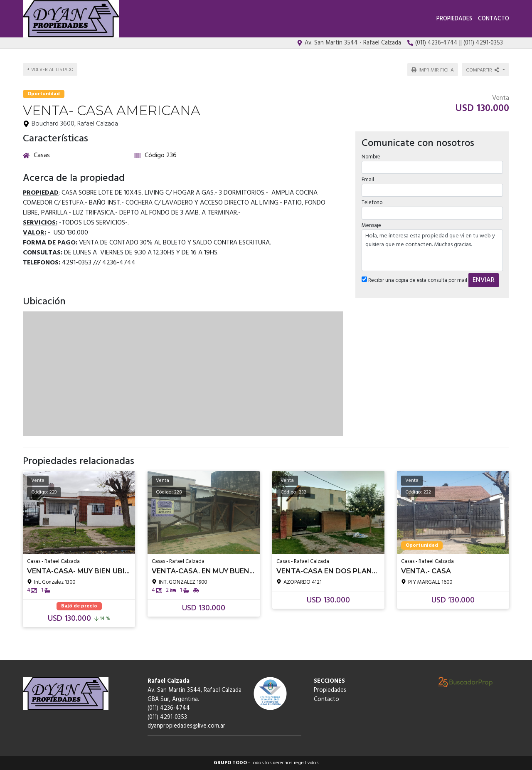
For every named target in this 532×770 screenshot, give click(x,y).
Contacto (494, 19)
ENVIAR (484, 280)
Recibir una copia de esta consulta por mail (414, 280)
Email (368, 180)
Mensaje (371, 226)
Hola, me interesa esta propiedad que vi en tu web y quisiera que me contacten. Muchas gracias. (432, 250)
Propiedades (454, 19)
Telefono (372, 203)
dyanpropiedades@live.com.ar (186, 726)
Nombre (371, 157)
